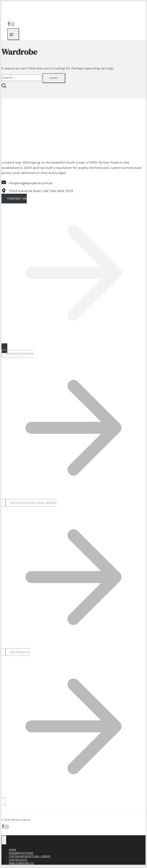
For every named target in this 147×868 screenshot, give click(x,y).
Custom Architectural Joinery (30, 856)
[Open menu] (13, 34)
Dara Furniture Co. (21, 863)
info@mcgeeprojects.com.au (31, 183)
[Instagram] (12, 25)
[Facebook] (9, 25)
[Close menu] (4, 840)
